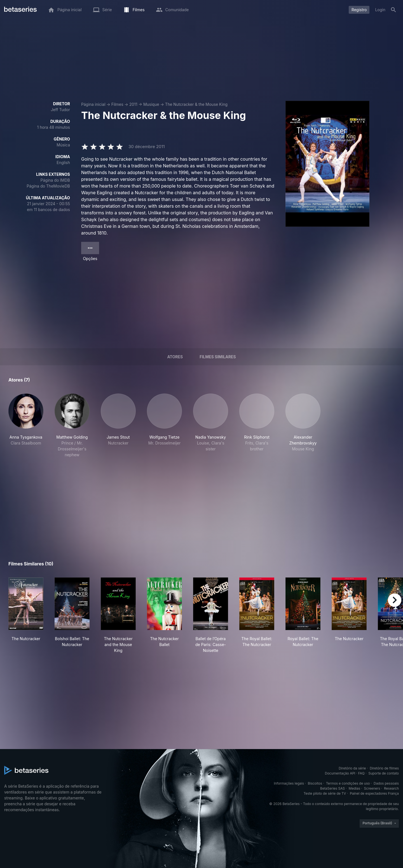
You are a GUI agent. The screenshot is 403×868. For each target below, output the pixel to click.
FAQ (361, 773)
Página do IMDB (55, 180)
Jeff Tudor (60, 110)
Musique (151, 104)
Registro (359, 10)
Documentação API (340, 773)
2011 (133, 104)
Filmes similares (218, 357)
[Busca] (393, 10)
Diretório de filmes (384, 768)
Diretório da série (352, 768)
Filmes (117, 104)
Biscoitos (315, 783)
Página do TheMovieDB (48, 186)
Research (391, 788)
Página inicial (93, 104)
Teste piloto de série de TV (325, 793)
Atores (175, 357)
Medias (354, 788)
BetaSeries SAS (332, 788)
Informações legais (289, 783)
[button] (26, 426)
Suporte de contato (384, 773)
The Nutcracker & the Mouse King (196, 104)
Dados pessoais (386, 783)
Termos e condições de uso (348, 783)
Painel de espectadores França (374, 793)
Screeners (372, 788)
